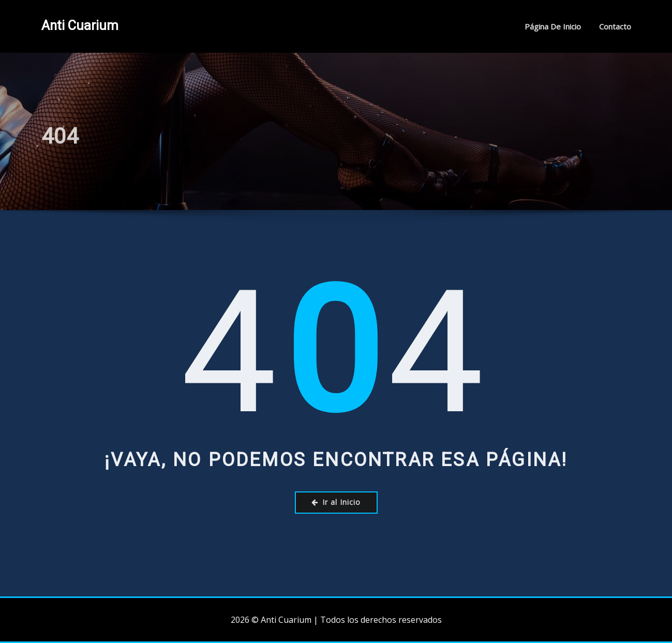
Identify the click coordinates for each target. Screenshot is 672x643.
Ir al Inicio (336, 502)
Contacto (615, 26)
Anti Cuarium (80, 25)
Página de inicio (553, 26)
